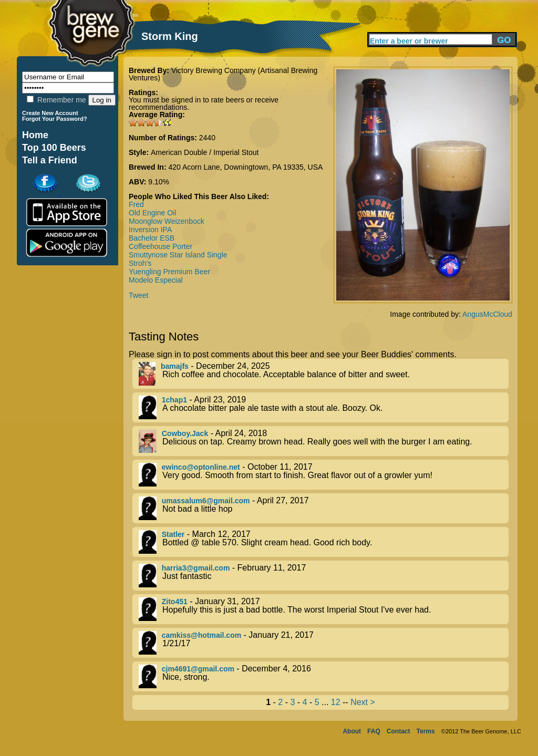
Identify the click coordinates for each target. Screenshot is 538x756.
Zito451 (175, 602)
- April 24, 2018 (324, 441)
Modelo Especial (156, 280)
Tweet (138, 295)
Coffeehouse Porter (161, 246)
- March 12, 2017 (324, 542)
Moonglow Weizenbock (167, 221)
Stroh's (140, 263)
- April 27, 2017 (324, 508)
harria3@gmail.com (196, 568)
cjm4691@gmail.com (198, 669)
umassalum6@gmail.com (206, 501)
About (352, 731)
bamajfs (175, 366)
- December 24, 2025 (324, 374)
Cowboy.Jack (185, 433)
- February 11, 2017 (324, 576)
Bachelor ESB (152, 238)
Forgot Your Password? (55, 119)
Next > (363, 702)
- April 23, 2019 (324, 407)
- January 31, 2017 (324, 609)
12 (336, 702)
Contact (399, 731)
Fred (136, 204)
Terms (426, 731)
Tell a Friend (50, 160)
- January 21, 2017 (324, 643)
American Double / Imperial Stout (205, 152)
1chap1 (174, 400)
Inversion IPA (150, 230)
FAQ (374, 731)
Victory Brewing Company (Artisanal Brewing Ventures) (223, 74)
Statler (173, 534)
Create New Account (50, 113)
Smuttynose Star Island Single (178, 255)
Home (35, 135)
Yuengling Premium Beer (169, 272)
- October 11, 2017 (324, 475)
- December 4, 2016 (324, 676)
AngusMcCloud (487, 314)
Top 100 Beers (54, 148)
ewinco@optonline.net (201, 467)
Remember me (56, 100)
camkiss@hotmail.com (201, 635)
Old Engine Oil (152, 213)
